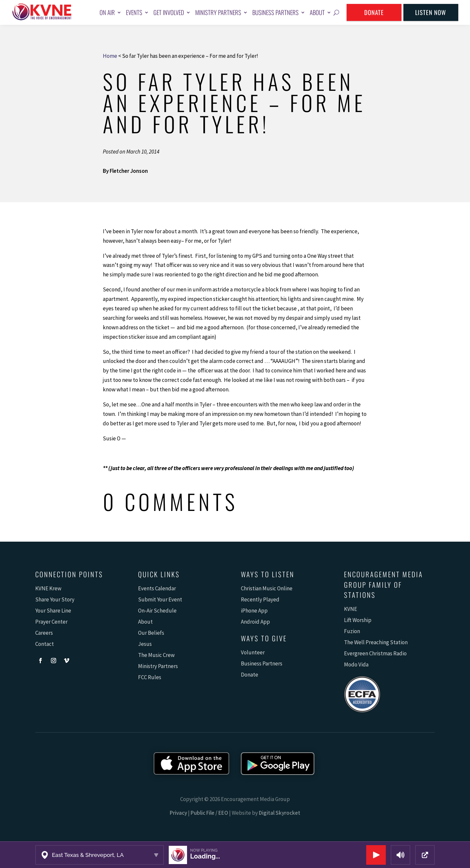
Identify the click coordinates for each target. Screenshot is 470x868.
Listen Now (431, 12)
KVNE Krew (48, 588)
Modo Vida (356, 664)
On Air (107, 12)
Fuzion (352, 631)
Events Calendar (157, 588)
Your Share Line (53, 611)
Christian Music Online (267, 588)
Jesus (145, 644)
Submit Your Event (160, 599)
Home (110, 56)
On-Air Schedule (157, 611)
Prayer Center (51, 622)
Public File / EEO (209, 813)
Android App (255, 622)
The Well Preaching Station (376, 642)
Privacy (178, 813)
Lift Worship (358, 620)
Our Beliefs (151, 633)
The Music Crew (156, 655)
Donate (374, 12)
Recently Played (260, 599)
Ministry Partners (218, 12)
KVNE (351, 609)
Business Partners (275, 12)
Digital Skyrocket (280, 813)
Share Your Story (55, 599)
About (317, 12)
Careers (44, 633)
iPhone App (254, 611)
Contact (45, 644)
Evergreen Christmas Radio (375, 653)
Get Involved (169, 12)
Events (134, 12)
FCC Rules (150, 677)
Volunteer (253, 652)
